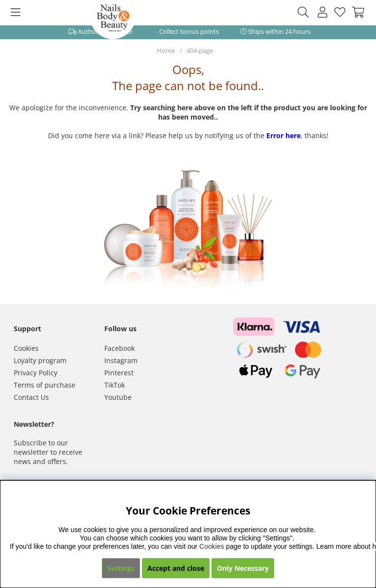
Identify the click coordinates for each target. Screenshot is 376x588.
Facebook (119, 348)
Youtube (118, 397)
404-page (200, 50)
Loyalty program (40, 360)
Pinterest (119, 373)
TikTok (115, 385)
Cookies (26, 348)
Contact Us (31, 397)
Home (166, 50)
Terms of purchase (45, 385)
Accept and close (176, 568)
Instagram (121, 360)
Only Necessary (243, 568)
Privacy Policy (35, 373)
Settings (121, 568)
